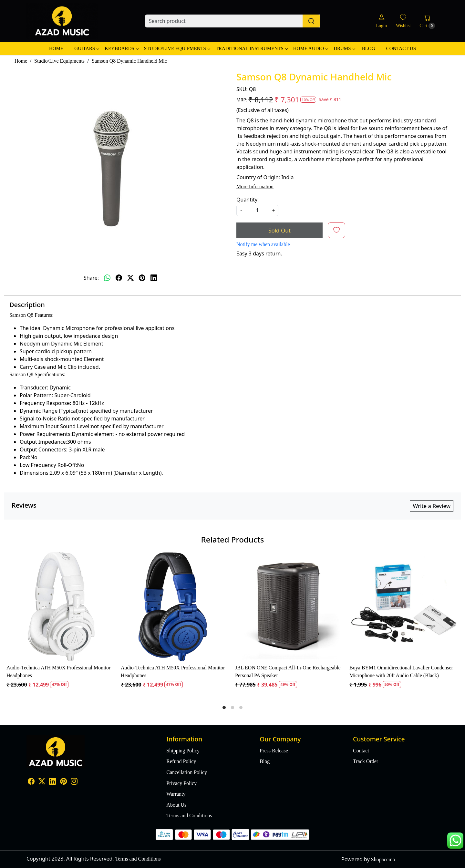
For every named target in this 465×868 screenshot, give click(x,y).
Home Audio (310, 48)
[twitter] (130, 278)
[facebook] (119, 278)
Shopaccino (383, 859)
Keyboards (121, 48)
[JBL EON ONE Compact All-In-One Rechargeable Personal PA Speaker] (290, 607)
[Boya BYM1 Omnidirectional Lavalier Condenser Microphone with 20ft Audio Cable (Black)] (404, 607)
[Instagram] (74, 782)
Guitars (87, 48)
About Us (176, 805)
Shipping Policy (183, 751)
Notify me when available (263, 244)
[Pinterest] (63, 782)
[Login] (381, 21)
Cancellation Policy (187, 772)
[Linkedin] (52, 782)
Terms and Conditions (189, 816)
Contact (361, 751)
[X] (42, 782)
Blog (369, 48)
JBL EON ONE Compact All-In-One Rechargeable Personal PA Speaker (288, 672)
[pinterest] (142, 278)
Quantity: (248, 200)
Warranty (176, 794)
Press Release (274, 751)
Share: (91, 278)
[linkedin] (154, 278)
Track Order (366, 761)
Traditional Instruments (252, 48)
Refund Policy (181, 761)
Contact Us (401, 48)
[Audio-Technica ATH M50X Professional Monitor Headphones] (61, 607)
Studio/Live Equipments (177, 48)
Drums (344, 48)
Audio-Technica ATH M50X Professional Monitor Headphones (58, 672)
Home (56, 48)
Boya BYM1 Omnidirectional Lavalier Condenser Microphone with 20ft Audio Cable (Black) (401, 672)
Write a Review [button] (432, 506)
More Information (255, 186)
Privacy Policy (181, 783)
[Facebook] (31, 782)
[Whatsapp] (107, 278)
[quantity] (257, 210)
